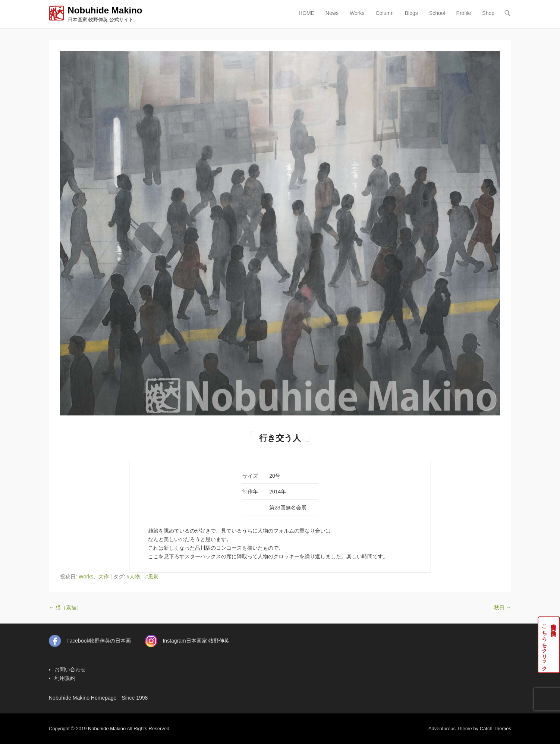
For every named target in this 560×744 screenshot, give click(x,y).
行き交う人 (280, 438)
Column (385, 13)
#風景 (152, 577)
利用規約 (65, 678)
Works (357, 13)
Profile (464, 13)
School (437, 13)
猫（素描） (65, 608)
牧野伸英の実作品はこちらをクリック (549, 645)
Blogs (411, 13)
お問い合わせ (70, 669)
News (332, 13)
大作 (104, 577)
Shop (488, 13)
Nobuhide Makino (105, 10)
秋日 (503, 608)
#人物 (133, 577)
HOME (306, 13)
